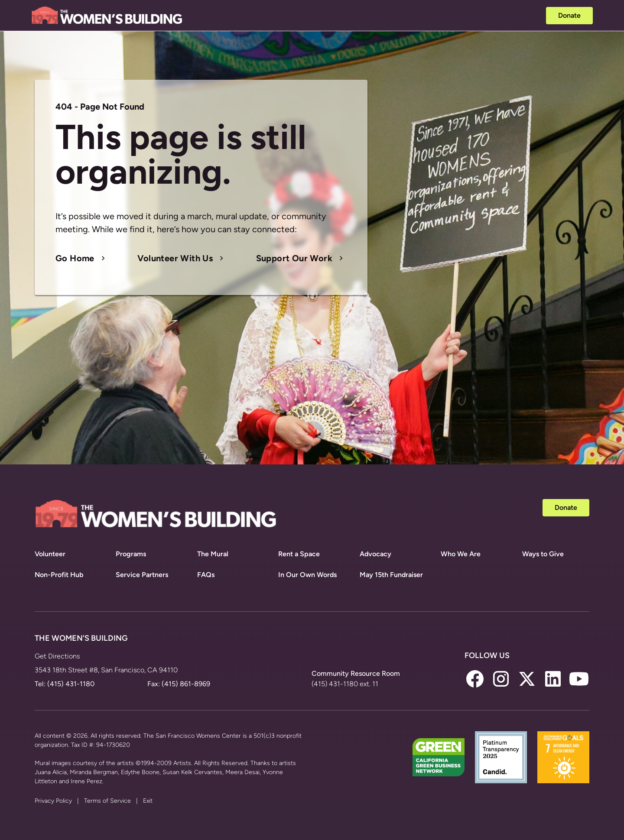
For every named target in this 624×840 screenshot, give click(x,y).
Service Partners (142, 575)
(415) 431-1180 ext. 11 (345, 684)
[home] (107, 16)
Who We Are (461, 554)
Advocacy (375, 554)
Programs (131, 554)
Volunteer (50, 554)
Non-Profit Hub (59, 575)
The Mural (213, 554)
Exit (148, 801)
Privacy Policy (53, 801)
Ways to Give (543, 554)
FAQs (206, 575)
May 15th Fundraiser (391, 575)
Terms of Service (107, 801)
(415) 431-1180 (71, 684)
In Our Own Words (307, 575)
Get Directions (57, 656)
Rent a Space (299, 554)
